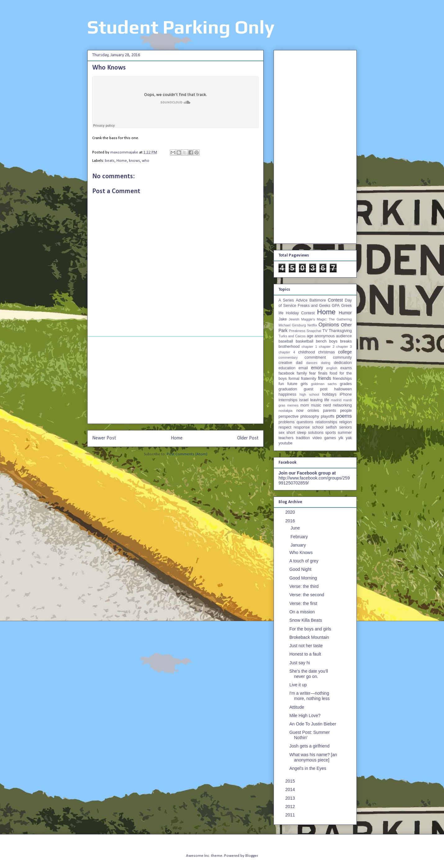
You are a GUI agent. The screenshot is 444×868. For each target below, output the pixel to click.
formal (294, 379)
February (300, 537)
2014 (291, 789)
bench (321, 341)
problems (287, 422)
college (345, 352)
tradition (303, 438)
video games (324, 438)
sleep (301, 433)
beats (110, 161)
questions (305, 422)
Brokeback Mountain (309, 637)
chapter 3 (344, 347)
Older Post (248, 438)
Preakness (297, 331)
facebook (286, 373)
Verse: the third (304, 586)
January (299, 545)
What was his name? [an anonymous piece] (313, 757)
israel (304, 400)
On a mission (302, 612)
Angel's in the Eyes (308, 768)
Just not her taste (306, 646)
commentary (288, 357)
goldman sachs (324, 384)
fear (313, 373)
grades (346, 384)
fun (281, 384)
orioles (313, 411)
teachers (286, 438)
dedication (343, 363)
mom (305, 405)
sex (282, 433)
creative (285, 363)
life (327, 400)
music (316, 405)
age (310, 336)
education (287, 368)
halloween (343, 389)
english (332, 368)
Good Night (300, 569)
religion (345, 422)
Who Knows (301, 552)
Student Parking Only (181, 27)
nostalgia (285, 411)
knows (134, 161)
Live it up (298, 685)
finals (323, 373)
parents (329, 411)
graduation (288, 389)
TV (325, 331)
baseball (286, 341)
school (318, 427)
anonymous (325, 336)
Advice (302, 300)
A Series (286, 300)
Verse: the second (307, 595)
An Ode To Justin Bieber (313, 724)
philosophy (310, 416)
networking (342, 405)
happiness (287, 394)
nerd (327, 405)
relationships (326, 422)
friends (324, 378)
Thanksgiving (340, 331)
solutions (316, 433)
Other (346, 325)
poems (344, 416)
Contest (335, 300)
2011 (291, 815)
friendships (342, 379)
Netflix (312, 325)
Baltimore (318, 300)
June (296, 528)
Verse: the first (303, 603)
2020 (291, 512)
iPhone (346, 394)
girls (304, 384)
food (334, 373)
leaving (316, 400)
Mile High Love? (305, 716)
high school (309, 394)
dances (312, 363)
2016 (291, 521)
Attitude (297, 707)
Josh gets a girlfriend (309, 746)
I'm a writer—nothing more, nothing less (309, 696)
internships (288, 400)
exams (346, 368)
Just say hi (300, 663)
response (302, 427)
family (302, 373)
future (292, 384)
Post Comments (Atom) (187, 454)
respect (285, 427)
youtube (285, 443)
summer (345, 433)
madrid (336, 400)
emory (317, 368)
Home (122, 161)
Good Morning (303, 578)
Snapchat (314, 331)
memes (293, 405)
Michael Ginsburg (292, 325)
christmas (326, 352)
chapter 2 (327, 347)
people (346, 411)
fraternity (309, 379)
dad (299, 363)
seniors (345, 427)
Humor (345, 313)
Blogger (251, 856)
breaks (346, 341)
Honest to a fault (305, 654)
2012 (291, 807)
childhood (306, 352)
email (303, 368)
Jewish (294, 319)
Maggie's (308, 319)
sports (331, 433)
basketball (304, 341)
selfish (331, 427)
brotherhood (289, 347)
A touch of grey (304, 561)
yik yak (345, 438)
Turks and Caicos (292, 336)
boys (333, 341)
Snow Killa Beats (306, 620)
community (342, 357)
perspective (288, 416)
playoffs (328, 416)
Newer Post (104, 438)
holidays (329, 394)
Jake (283, 319)
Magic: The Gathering (334, 319)
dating (326, 363)
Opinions (329, 325)
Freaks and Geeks (314, 306)
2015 (291, 781)
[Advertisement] (175, 380)
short (291, 433)
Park (283, 330)
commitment (315, 357)
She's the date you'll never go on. (309, 674)
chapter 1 (310, 347)
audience (344, 336)
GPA (336, 306)
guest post (315, 389)
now (300, 411)
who (146, 161)
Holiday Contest (300, 313)
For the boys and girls (310, 629)
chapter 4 (287, 352)
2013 (291, 798)
